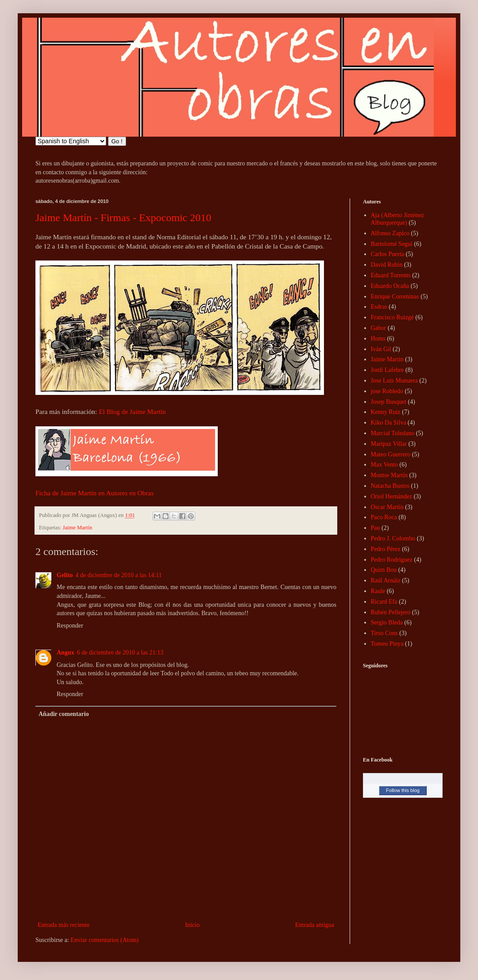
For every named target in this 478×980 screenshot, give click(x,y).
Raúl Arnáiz (386, 580)
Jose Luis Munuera (395, 381)
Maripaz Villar (389, 444)
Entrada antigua (315, 925)
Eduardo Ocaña (390, 286)
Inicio (192, 925)
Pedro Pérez (386, 549)
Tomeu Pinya (387, 644)
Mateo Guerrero (391, 454)
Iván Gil (381, 349)
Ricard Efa (384, 602)
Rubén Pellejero (391, 612)
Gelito (65, 575)
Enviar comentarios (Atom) (104, 940)
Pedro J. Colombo (393, 538)
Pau (376, 528)
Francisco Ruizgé (393, 317)
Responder (70, 626)
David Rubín (387, 265)
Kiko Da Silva (389, 423)
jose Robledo (387, 391)
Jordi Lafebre (387, 370)
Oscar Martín (387, 507)
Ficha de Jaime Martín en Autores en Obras (94, 493)
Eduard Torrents (391, 275)
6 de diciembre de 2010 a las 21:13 (120, 653)
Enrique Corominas (395, 297)
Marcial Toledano (393, 433)
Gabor (379, 328)
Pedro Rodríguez (392, 560)
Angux (66, 653)
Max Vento (385, 465)
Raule (378, 591)
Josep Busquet (389, 402)
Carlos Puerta (388, 254)
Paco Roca (384, 517)
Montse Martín (389, 475)
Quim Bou (384, 570)
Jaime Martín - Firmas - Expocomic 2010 (123, 218)
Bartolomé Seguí (392, 244)
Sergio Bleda (387, 622)
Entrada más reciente (64, 925)
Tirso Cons (384, 633)
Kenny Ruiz (386, 412)
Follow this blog (403, 790)
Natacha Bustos (390, 486)
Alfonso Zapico (390, 233)
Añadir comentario (64, 714)
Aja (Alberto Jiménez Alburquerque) (398, 219)
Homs (378, 339)
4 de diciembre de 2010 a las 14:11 (119, 575)
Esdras (379, 307)
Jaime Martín (78, 528)
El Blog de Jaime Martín (132, 412)
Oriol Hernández (392, 496)
